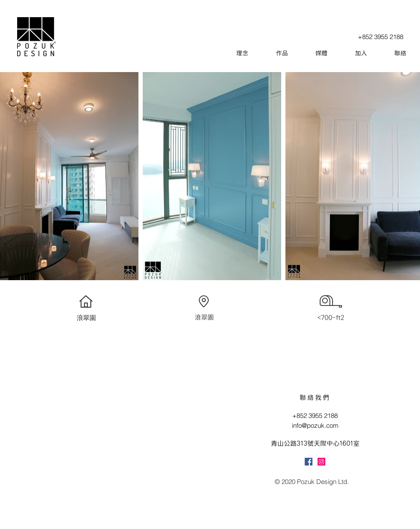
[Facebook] (309, 462)
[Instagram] (321, 462)
